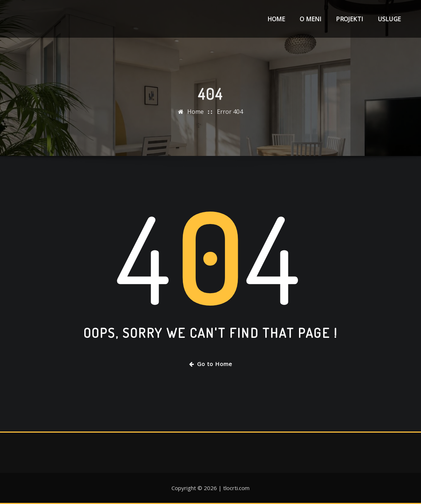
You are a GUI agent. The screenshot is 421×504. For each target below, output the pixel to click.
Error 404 (230, 114)
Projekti (349, 19)
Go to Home (211, 364)
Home (276, 19)
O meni (311, 19)
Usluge (389, 19)
